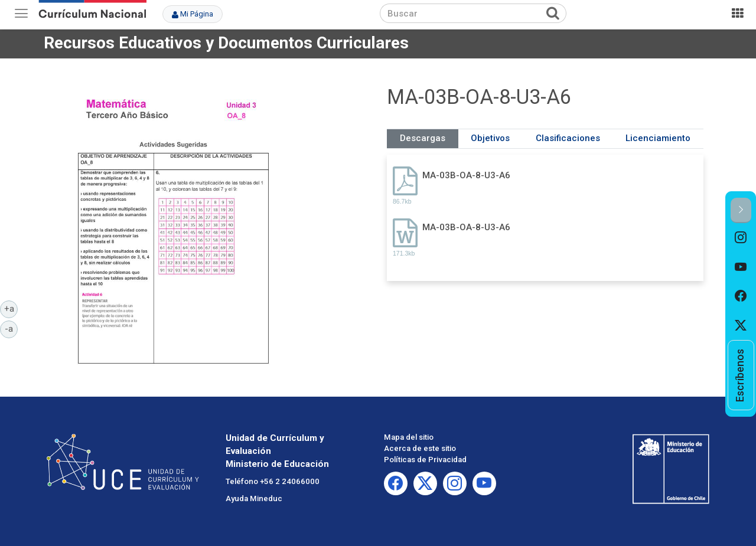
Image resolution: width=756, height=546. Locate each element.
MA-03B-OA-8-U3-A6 (466, 175)
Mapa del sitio (409, 437)
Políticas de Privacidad (425, 460)
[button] (741, 210)
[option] (741, 238)
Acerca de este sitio (420, 448)
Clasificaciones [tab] (568, 138)
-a (11, 328)
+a (11, 308)
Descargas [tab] (423, 138)
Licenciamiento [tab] (658, 138)
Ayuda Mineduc (254, 498)
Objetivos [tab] (490, 138)
